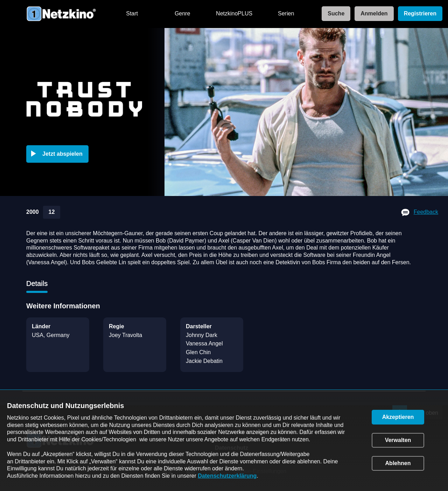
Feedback (426, 212)
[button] (59, 154)
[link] (334, 14)
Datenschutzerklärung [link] (227, 476)
